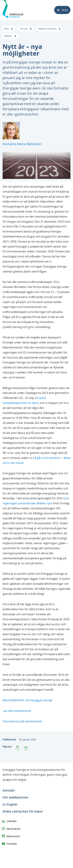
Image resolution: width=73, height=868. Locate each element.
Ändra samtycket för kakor (23, 811)
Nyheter (11, 36)
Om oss (26, 29)
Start (9, 29)
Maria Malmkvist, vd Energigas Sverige (28, 700)
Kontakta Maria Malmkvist (22, 144)
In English (10, 804)
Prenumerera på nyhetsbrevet (22, 721)
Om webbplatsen (15, 797)
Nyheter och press (50, 29)
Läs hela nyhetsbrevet (17, 711)
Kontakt (9, 790)
